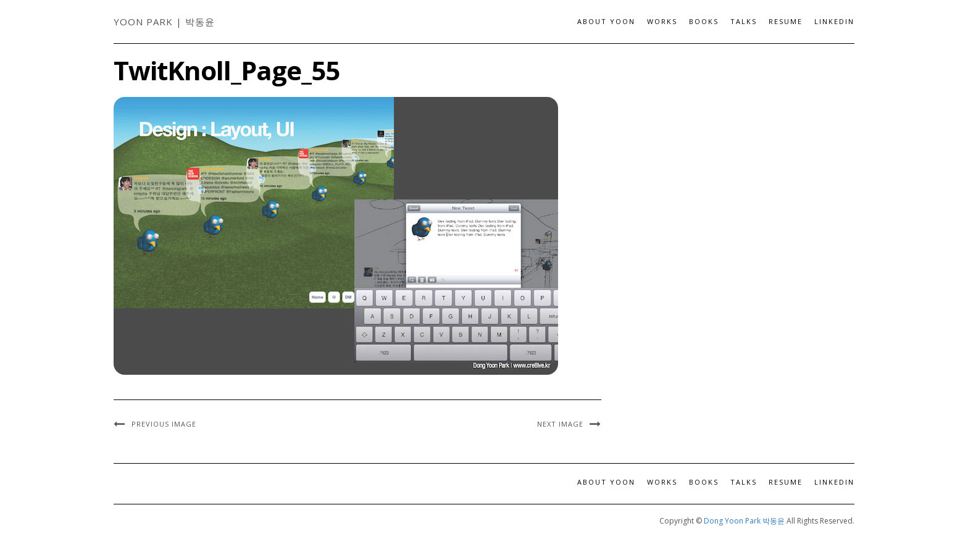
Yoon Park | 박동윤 (164, 22)
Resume (786, 21)
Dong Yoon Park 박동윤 (744, 521)
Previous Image (164, 424)
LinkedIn (834, 21)
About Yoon (606, 21)
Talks (744, 21)
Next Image (560, 424)
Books (704, 21)
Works (662, 21)
